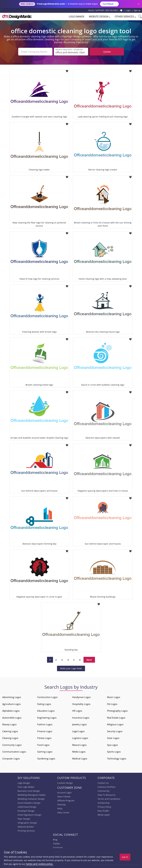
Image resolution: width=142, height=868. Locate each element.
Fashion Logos (45, 724)
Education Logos (46, 711)
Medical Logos (80, 759)
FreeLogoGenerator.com (51, 4)
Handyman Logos (81, 697)
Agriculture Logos (11, 704)
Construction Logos (47, 697)
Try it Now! (109, 4)
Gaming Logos (45, 752)
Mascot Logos (79, 745)
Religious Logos (115, 724)
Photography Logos (117, 711)
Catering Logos (10, 731)
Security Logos (115, 731)
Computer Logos (11, 759)
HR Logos (77, 711)
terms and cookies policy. (40, 864)
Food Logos (43, 745)
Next (89, 660)
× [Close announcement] (139, 4)
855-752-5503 (112, 10)
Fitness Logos (44, 738)
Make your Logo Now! (71, 668)
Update (107, 52)
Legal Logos (78, 731)
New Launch (27, 4)
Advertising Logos (12, 697)
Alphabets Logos (11, 711)
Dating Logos (44, 704)
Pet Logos (112, 704)
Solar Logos (113, 738)
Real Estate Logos (116, 718)
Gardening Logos (46, 759)
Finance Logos (45, 731)
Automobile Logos (12, 718)
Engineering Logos (47, 718)
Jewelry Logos (79, 724)
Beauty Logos (9, 724)
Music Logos (114, 697)
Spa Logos (112, 745)
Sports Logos (114, 752)
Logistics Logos (80, 738)
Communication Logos (14, 752)
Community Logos (12, 745)
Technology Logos (117, 759)
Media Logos (79, 752)
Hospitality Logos (81, 704)
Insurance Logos (81, 718)
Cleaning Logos (10, 738)
